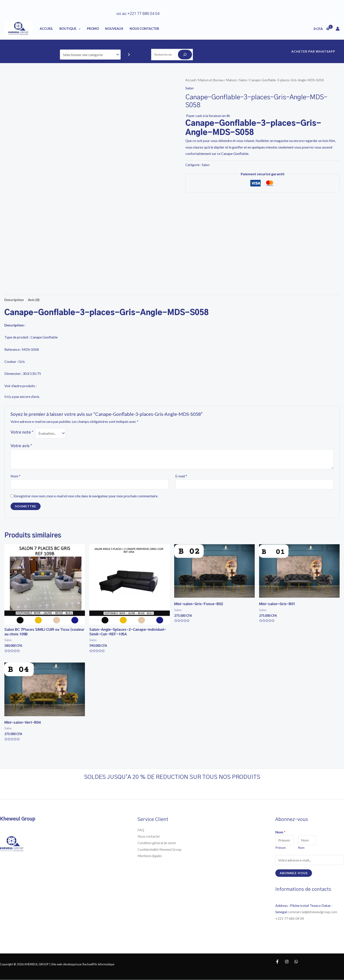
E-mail (181, 476)
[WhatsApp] (296, 962)
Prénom (280, 848)
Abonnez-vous (294, 873)
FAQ (141, 830)
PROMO (93, 29)
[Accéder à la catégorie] (129, 55)
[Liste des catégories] (90, 55)
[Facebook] (277, 962)
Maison (231, 80)
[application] (78, 29)
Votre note (22, 432)
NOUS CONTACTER (144, 29)
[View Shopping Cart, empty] (321, 29)
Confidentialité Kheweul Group (161, 849)
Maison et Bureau (211, 80)
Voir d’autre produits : (21, 386)
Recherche (172, 46)
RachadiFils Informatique (98, 964)
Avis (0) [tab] (34, 300)
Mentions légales (150, 856)
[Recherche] (185, 55)
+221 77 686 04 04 (290, 918)
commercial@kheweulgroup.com (312, 912)
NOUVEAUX (114, 29)
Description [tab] (14, 300)
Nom (15, 476)
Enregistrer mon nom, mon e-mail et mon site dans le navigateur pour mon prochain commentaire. (86, 496)
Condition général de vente (158, 843)
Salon (243, 80)
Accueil (46, 29)
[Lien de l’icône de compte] (338, 29)
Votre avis (21, 446)
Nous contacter (149, 836)
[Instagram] (287, 962)
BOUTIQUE (70, 29)
